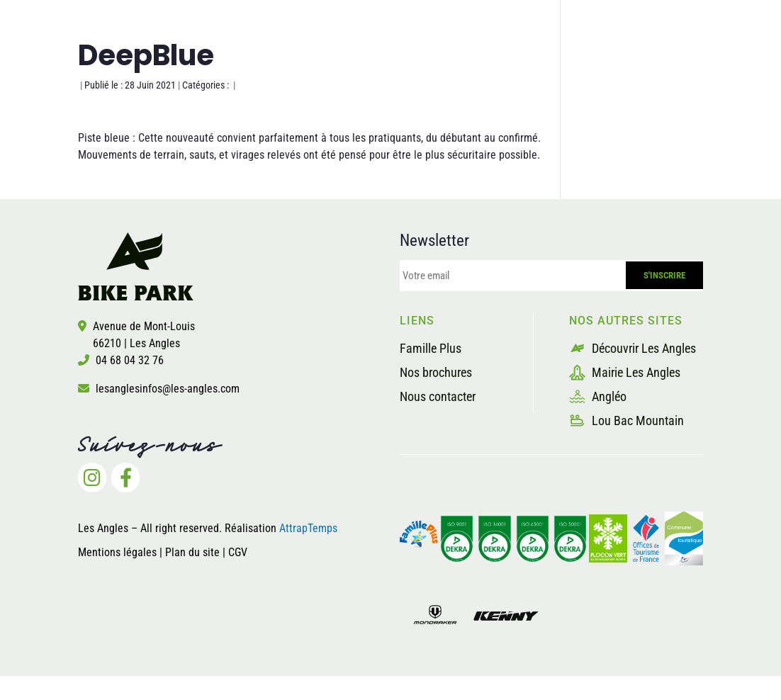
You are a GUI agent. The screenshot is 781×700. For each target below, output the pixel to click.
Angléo (598, 396)
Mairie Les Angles (625, 372)
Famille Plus (431, 348)
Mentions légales (117, 552)
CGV (238, 552)
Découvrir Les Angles (633, 348)
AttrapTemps (308, 528)
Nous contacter (438, 396)
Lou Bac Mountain (627, 420)
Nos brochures (436, 372)
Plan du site (194, 552)
